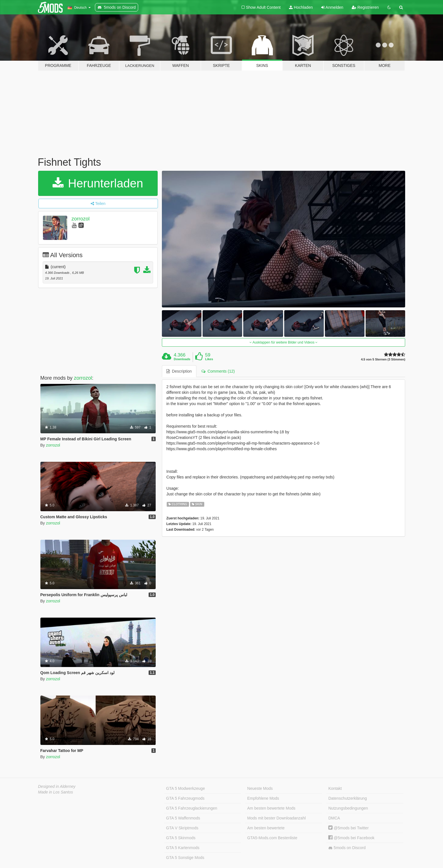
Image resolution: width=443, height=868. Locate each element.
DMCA (334, 818)
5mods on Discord (347, 848)
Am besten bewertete (266, 828)
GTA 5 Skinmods (181, 838)
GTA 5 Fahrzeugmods (185, 798)
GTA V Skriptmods (182, 828)
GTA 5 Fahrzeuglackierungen (192, 808)
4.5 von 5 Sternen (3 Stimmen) (383, 359)
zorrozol (81, 219)
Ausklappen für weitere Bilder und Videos (284, 342)
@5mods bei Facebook (351, 838)
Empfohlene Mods (263, 798)
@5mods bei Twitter (348, 828)
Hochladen (301, 7)
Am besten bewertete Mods (271, 808)
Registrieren (365, 7)
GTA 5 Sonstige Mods (185, 858)
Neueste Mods (260, 788)
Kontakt (335, 788)
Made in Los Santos (56, 792)
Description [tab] (179, 371)
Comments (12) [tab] (218, 371)
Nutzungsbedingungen (348, 808)
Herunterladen (98, 183)
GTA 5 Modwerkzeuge (185, 788)
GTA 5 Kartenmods (183, 848)
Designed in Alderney (57, 786)
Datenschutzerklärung (348, 798)
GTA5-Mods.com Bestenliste (272, 838)
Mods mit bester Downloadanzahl (276, 818)
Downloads (182, 359)
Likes (209, 359)
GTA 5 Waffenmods (183, 818)
